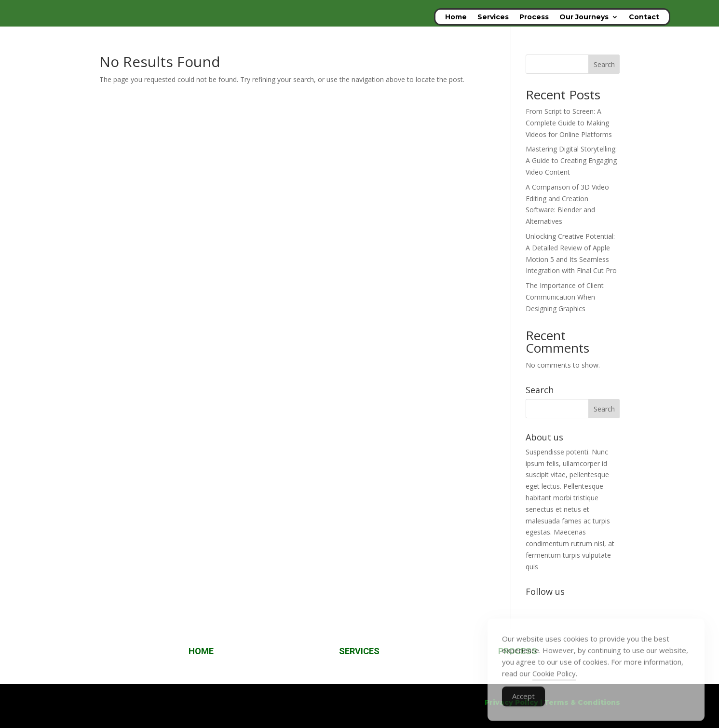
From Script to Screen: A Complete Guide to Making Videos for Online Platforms (569, 123)
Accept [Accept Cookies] (523, 707)
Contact (644, 17)
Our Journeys (584, 17)
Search (604, 64)
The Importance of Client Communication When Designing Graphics (565, 297)
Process (534, 17)
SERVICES (359, 651)
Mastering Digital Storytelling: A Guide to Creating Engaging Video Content (571, 160)
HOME (201, 651)
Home (456, 17)
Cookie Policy (554, 684)
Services (493, 17)
